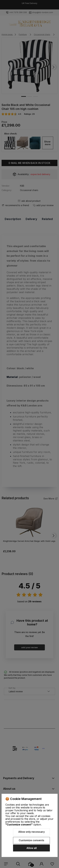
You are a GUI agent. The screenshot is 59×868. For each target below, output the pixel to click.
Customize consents (31, 840)
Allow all (32, 848)
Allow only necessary (31, 832)
